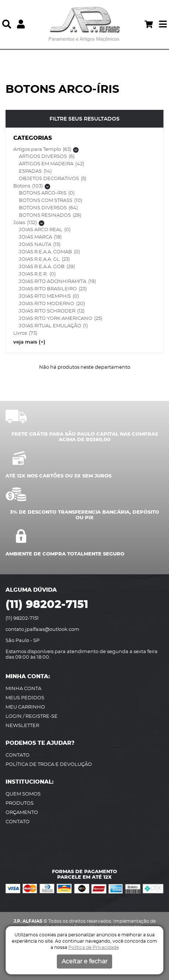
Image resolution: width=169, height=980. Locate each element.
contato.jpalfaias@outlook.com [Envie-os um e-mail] (42, 630)
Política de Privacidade (94, 947)
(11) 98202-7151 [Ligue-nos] (22, 619)
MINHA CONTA (23, 689)
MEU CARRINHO (25, 707)
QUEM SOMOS (23, 794)
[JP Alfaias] (84, 24)
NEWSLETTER (22, 726)
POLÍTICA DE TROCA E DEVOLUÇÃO (49, 765)
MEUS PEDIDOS (25, 698)
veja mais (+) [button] (29, 342)
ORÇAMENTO (22, 813)
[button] (7, 24)
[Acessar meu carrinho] (149, 24)
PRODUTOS (20, 803)
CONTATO (18, 755)
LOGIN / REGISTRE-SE (32, 717)
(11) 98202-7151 (47, 605)
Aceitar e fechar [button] (84, 962)
